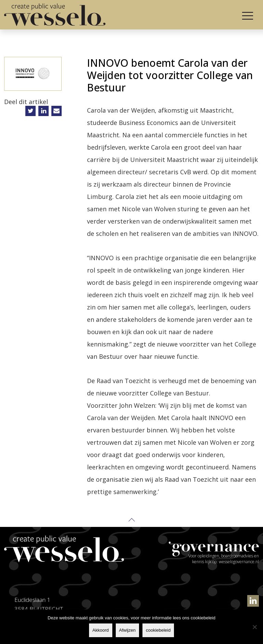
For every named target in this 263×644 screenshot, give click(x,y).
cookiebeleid (158, 630)
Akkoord (101, 630)
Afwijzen (127, 630)
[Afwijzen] (254, 627)
